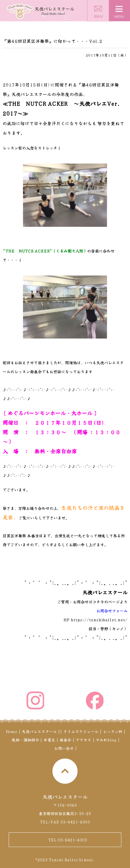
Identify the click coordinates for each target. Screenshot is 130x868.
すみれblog (106, 740)
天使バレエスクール (39, 731)
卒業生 (49, 740)
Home (11, 731)
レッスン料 (113, 731)
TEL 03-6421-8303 (68, 840)
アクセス (83, 740)
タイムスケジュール (81, 731)
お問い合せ (64, 748)
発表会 (65, 740)
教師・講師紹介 (25, 740)
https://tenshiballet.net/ (99, 620)
